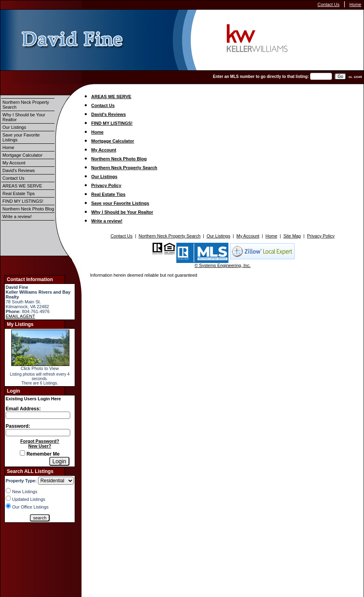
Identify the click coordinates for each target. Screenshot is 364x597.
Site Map (292, 236)
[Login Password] (38, 433)
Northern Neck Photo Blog (28, 209)
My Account (14, 163)
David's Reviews (19, 170)
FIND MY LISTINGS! (23, 201)
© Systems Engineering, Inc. (223, 265)
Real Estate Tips (19, 193)
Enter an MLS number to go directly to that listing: (261, 77)
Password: (18, 426)
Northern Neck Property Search (26, 105)
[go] (340, 77)
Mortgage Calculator (22, 155)
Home (355, 4)
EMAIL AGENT (20, 316)
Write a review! (17, 217)
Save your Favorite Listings (21, 137)
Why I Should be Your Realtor (24, 117)
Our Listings (14, 127)
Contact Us (328, 4)
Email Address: (23, 409)
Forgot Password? (40, 441)
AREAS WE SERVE (22, 186)
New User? (40, 446)
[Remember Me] (22, 453)
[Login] (59, 461)
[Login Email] (38, 415)
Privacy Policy (106, 185)
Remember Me (40, 454)
